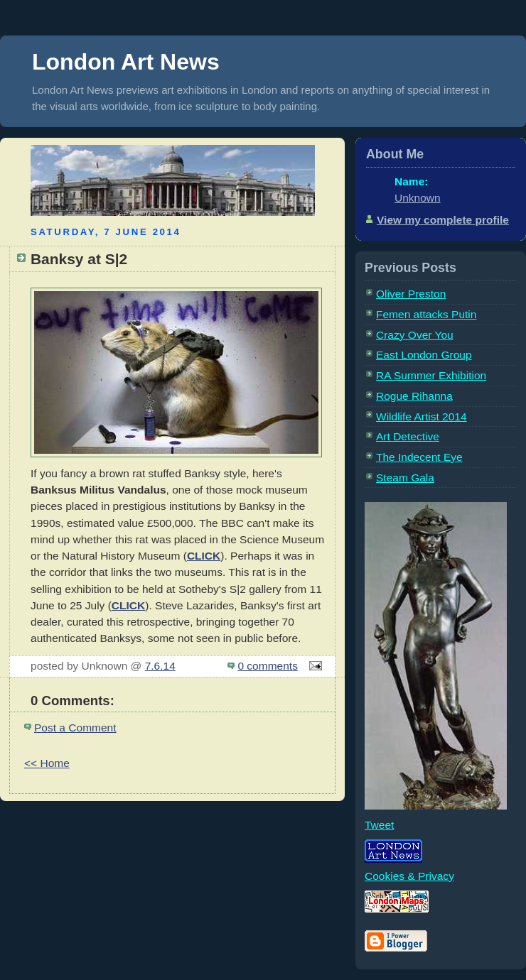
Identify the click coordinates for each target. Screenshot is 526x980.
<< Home (47, 763)
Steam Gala (405, 478)
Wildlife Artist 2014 (422, 416)
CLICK (204, 556)
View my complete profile (443, 220)
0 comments (268, 666)
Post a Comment (75, 728)
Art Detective (408, 436)
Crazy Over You (415, 335)
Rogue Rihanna (414, 396)
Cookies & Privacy (409, 876)
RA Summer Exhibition (431, 375)
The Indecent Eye (419, 457)
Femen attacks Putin (426, 314)
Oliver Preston (411, 294)
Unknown (418, 198)
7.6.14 (160, 666)
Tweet (379, 825)
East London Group (424, 355)
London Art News (126, 62)
